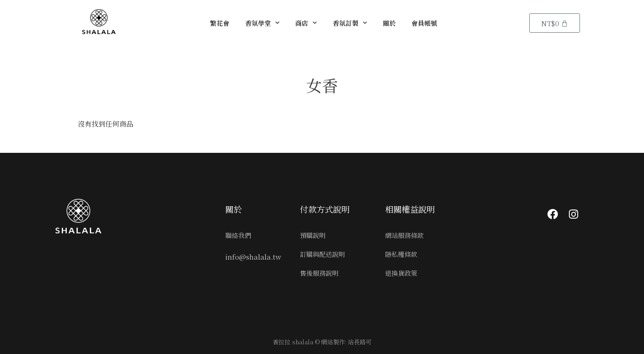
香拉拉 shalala (293, 342)
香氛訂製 (350, 23)
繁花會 (220, 23)
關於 (389, 23)
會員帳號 (424, 23)
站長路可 (360, 342)
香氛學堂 (262, 23)
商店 (306, 23)
